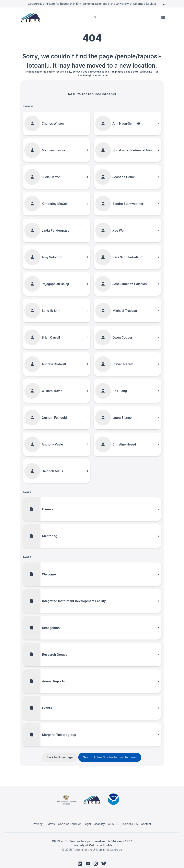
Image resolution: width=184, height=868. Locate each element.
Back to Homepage (60, 757)
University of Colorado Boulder (92, 845)
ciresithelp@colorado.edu (92, 75)
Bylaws (50, 824)
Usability (99, 824)
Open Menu (164, 17)
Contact (146, 824)
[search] (95, 18)
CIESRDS (114, 824)
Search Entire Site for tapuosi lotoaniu (110, 757)
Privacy (38, 824)
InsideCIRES (130, 824)
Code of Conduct (69, 824)
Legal (87, 824)
